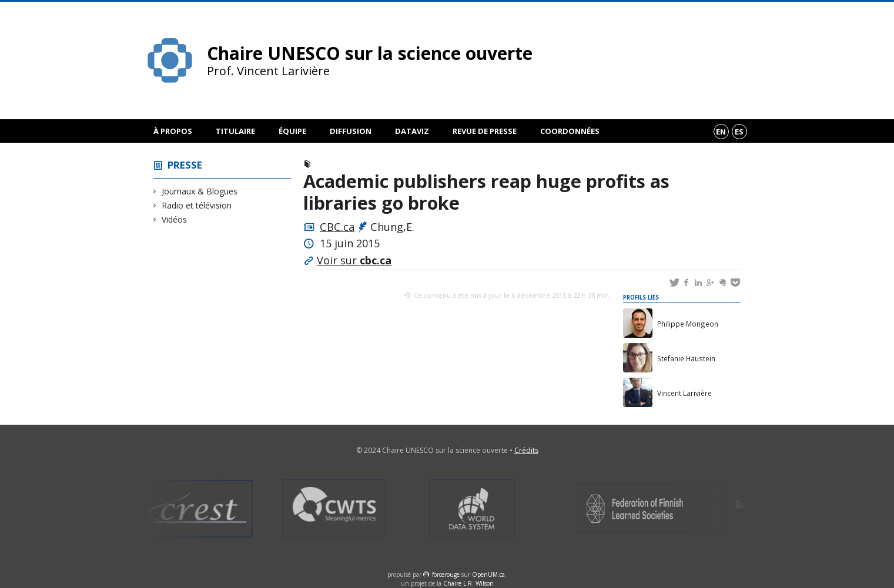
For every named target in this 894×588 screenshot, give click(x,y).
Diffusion (351, 131)
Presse (185, 165)
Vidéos (175, 219)
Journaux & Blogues (200, 191)
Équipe (292, 131)
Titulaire (235, 131)
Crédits (526, 450)
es (739, 132)
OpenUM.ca (488, 574)
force (446, 574)
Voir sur (354, 260)
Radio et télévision (197, 205)
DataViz (412, 131)
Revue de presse (485, 131)
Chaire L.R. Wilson (468, 583)
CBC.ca (337, 227)
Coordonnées (570, 131)
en (721, 132)
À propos (173, 131)
